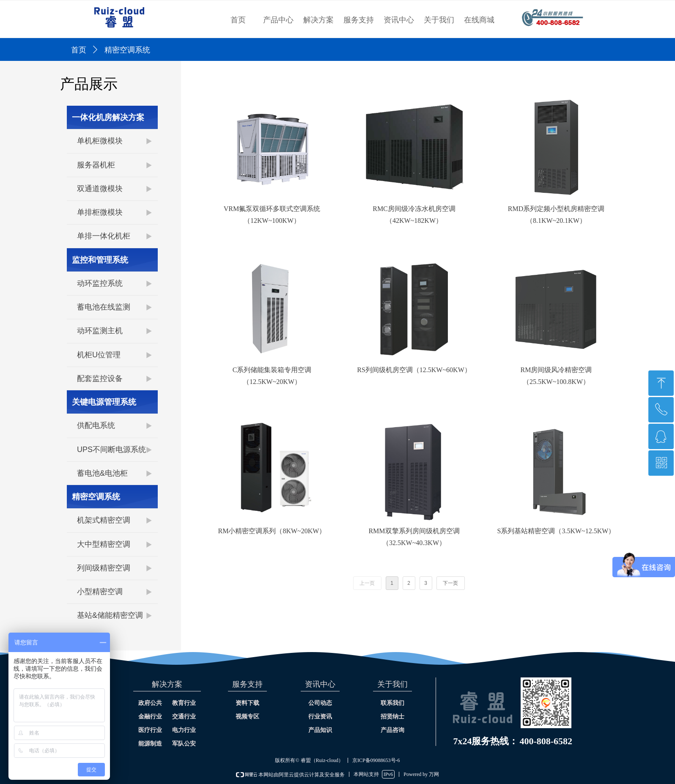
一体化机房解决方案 (108, 117)
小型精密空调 (100, 592)
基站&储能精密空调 (110, 615)
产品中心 (278, 20)
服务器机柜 (96, 165)
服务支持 (359, 20)
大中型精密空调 (104, 544)
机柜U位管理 (99, 355)
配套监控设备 (100, 378)
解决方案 (318, 20)
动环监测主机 (100, 331)
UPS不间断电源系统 (111, 450)
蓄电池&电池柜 (102, 473)
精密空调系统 (96, 497)
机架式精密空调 (104, 520)
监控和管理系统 (100, 260)
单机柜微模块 (100, 141)
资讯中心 (399, 20)
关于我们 (439, 20)
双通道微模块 (100, 189)
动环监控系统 (100, 283)
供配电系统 (96, 425)
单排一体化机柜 (104, 236)
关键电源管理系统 (104, 402)
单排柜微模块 (100, 212)
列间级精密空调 (104, 568)
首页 (238, 20)
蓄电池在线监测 (104, 307)
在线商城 (479, 20)
